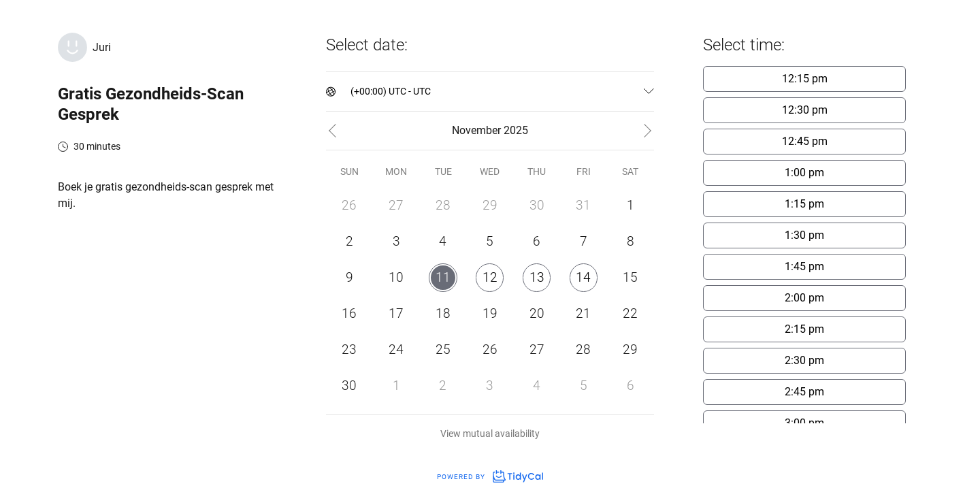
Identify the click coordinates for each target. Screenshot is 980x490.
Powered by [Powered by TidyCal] (490, 477)
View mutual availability (490, 434)
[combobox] (352, 92)
